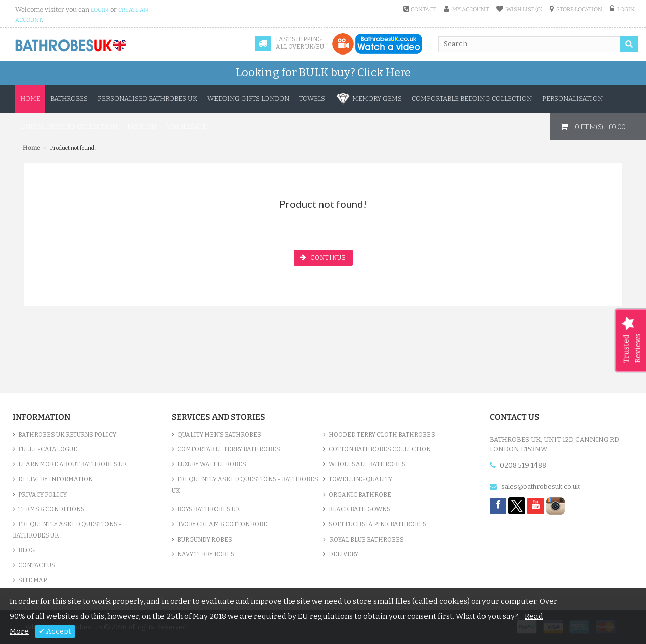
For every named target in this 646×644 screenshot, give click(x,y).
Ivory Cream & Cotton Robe (222, 524)
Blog (26, 550)
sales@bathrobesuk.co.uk (541, 486)
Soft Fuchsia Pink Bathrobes (378, 524)
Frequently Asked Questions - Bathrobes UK (67, 530)
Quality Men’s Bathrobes (219, 435)
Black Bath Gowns (360, 509)
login (100, 10)
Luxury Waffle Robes (212, 464)
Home (30, 99)
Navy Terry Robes (206, 554)
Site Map (33, 580)
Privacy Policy (42, 495)
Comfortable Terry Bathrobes (229, 449)
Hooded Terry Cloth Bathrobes (382, 435)
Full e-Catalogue (48, 449)
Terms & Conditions (51, 509)
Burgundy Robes (205, 540)
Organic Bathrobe (360, 495)
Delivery (343, 554)
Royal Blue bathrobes (366, 540)
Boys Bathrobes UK (209, 509)
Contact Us (37, 565)
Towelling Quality (360, 479)
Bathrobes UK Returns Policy (67, 435)
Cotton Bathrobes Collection (380, 449)
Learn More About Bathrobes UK (73, 464)
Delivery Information (56, 479)
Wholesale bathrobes (367, 464)
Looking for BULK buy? (323, 72)
